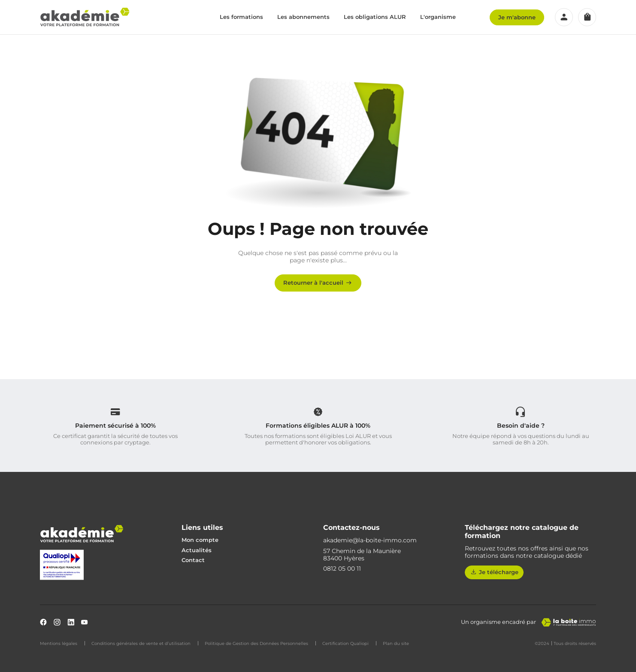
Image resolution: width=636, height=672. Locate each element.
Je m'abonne (517, 17)
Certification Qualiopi (345, 644)
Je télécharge (494, 572)
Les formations (241, 17)
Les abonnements (303, 17)
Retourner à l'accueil (318, 283)
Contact (193, 560)
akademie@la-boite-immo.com (370, 540)
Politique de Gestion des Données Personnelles (256, 644)
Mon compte (200, 540)
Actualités (197, 550)
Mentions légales (59, 644)
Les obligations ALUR (375, 17)
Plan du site (396, 644)
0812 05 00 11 (342, 569)
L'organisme (438, 17)
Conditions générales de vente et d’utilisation (141, 644)
